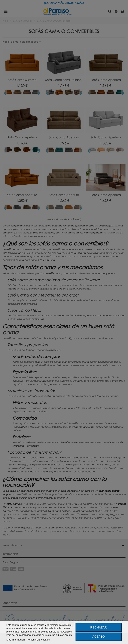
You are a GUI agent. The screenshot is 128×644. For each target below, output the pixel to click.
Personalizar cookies (38, 640)
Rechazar (99, 627)
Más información (15, 640)
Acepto (99, 637)
